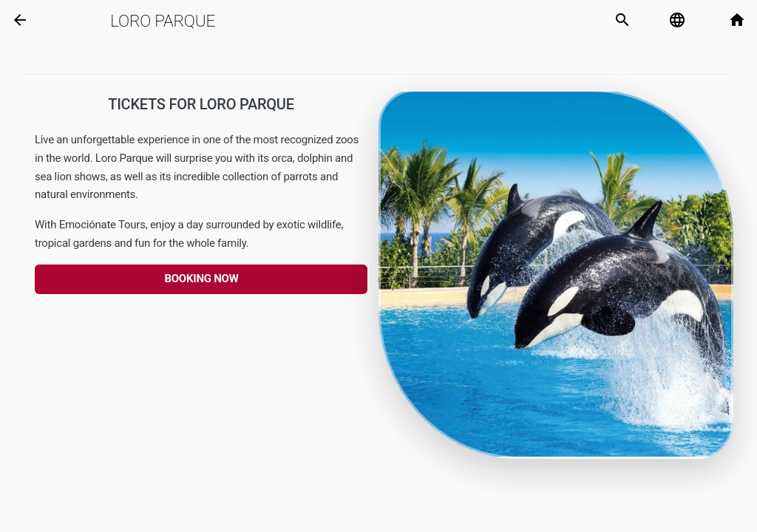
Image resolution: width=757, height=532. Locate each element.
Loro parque (163, 21)
